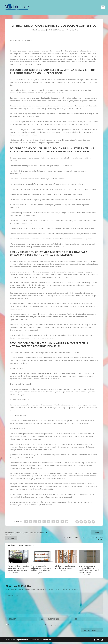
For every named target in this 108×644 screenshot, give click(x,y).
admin (43, 32)
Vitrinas (61, 32)
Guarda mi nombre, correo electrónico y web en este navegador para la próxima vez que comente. (44, 627)
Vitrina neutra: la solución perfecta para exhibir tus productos (41, 570)
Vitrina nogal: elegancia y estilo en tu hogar (65, 569)
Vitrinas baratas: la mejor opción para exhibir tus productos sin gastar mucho (90, 571)
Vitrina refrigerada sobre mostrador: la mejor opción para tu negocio (18, 570)
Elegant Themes (22, 641)
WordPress (47, 641)
